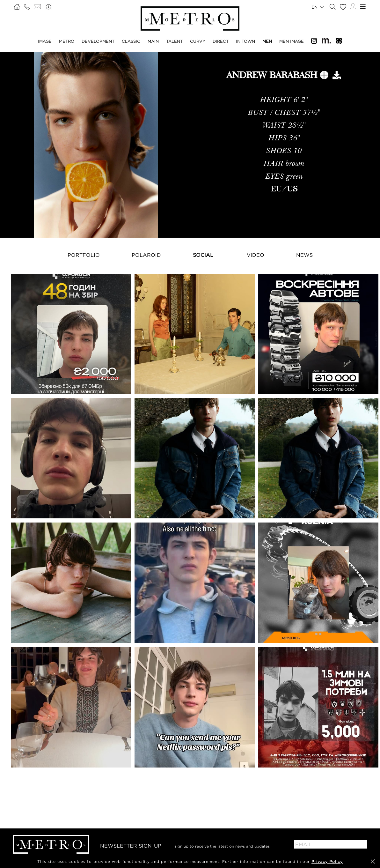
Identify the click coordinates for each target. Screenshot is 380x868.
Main (153, 41)
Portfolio (84, 255)
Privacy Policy (327, 861)
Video (256, 255)
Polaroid (146, 255)
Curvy (198, 41)
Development (98, 41)
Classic (131, 41)
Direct (221, 41)
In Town (245, 41)
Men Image (292, 41)
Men (267, 41)
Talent (174, 41)
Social (203, 255)
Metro (67, 41)
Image (45, 41)
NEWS (304, 255)
